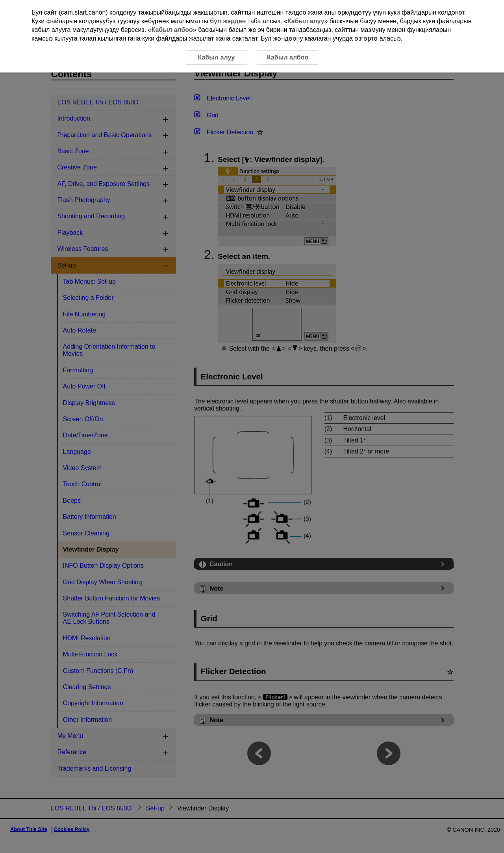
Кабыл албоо (172, 30)
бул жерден (228, 21)
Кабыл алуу (306, 21)
